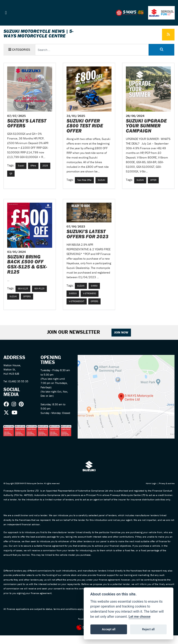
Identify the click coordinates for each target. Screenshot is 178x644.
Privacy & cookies (167, 492)
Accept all (109, 629)
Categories (19, 50)
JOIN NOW (121, 341)
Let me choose (140, 617)
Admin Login (151, 492)
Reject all (148, 629)
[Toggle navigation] (6, 13)
